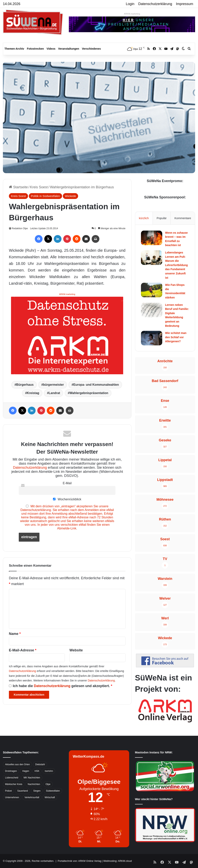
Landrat (54, 393)
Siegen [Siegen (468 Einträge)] (37, 791)
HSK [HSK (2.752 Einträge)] (37, 771)
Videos (51, 49)
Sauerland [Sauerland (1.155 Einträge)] (23, 791)
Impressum (185, 4)
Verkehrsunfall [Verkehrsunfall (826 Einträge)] (32, 797)
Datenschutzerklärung (155, 4)
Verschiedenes (91, 49)
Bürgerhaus (25, 385)
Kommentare (183, 218)
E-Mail (67, 483)
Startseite (18, 187)
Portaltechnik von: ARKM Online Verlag (79, 861)
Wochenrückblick (67, 499)
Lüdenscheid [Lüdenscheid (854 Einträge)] (12, 778)
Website (76, 650)
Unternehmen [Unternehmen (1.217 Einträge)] (12, 797)
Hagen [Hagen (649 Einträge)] (26, 771)
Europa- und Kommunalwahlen (96, 385)
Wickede (71, 196)
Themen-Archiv (14, 49)
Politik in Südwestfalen (45, 196)
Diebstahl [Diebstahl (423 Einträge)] (40, 764)
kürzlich (144, 218)
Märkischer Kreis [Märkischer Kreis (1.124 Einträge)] (14, 784)
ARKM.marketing (132, 14)
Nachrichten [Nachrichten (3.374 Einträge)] (34, 784)
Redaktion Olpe (20, 228)
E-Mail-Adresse (23, 650)
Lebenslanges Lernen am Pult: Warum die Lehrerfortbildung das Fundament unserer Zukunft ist (176, 265)
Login (130, 4)
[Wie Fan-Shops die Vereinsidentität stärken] (152, 290)
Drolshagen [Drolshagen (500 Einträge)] (11, 771)
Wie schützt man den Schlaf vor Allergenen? (176, 337)
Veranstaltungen (69, 49)
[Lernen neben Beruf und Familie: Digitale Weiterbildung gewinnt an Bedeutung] (152, 310)
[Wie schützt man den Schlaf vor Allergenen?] (152, 338)
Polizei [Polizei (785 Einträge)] (8, 791)
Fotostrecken (35, 49)
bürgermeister (54, 385)
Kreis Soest (39, 187)
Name (15, 634)
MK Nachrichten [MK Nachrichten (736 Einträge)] (32, 778)
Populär (162, 218)
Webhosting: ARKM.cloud (117, 861)
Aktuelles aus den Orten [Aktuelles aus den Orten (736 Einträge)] (17, 764)
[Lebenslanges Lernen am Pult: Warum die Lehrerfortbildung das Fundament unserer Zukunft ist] (152, 258)
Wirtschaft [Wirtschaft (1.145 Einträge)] (50, 797)
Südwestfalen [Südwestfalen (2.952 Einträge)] (53, 791)
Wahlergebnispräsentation (89, 393)
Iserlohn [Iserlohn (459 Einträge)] (49, 771)
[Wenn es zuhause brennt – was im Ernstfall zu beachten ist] (152, 238)
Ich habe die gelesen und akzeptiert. (61, 686)
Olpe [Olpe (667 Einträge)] (48, 784)
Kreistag (33, 393)
